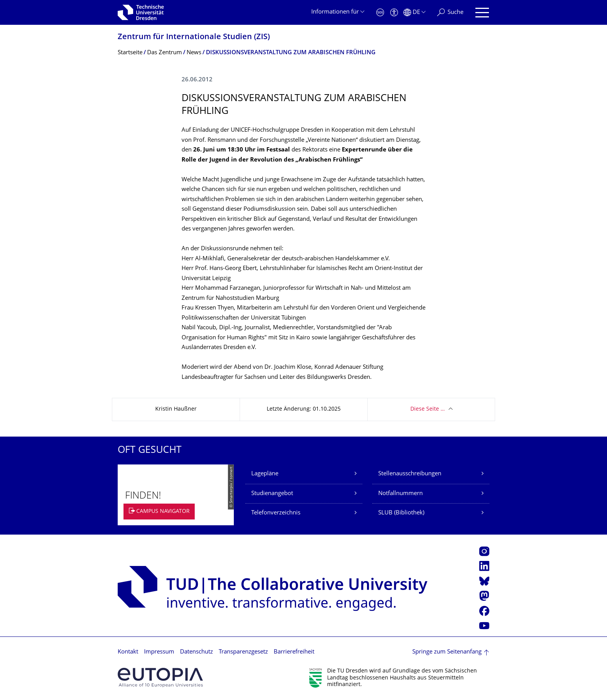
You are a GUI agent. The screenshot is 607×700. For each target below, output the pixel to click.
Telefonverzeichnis (276, 513)
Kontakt (128, 652)
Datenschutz (196, 652)
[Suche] (450, 13)
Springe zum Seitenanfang (447, 652)
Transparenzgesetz (243, 652)
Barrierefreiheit (294, 652)
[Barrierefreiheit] (394, 13)
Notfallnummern (400, 494)
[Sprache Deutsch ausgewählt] (414, 13)
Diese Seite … (428, 409)
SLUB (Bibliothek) (401, 513)
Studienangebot (272, 494)
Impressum (159, 652)
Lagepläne (265, 474)
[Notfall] (380, 13)
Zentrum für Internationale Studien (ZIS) (194, 37)
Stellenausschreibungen (410, 474)
